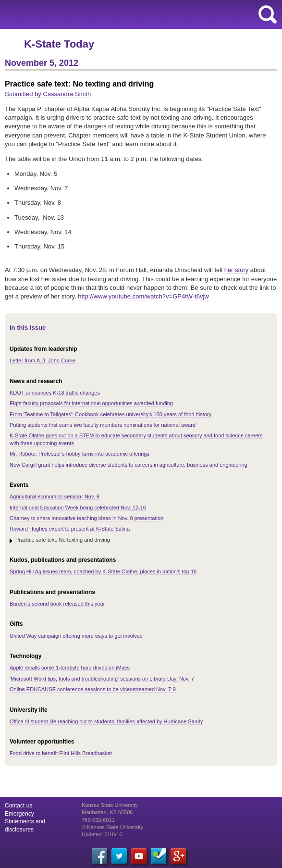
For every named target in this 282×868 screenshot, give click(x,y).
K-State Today (59, 44)
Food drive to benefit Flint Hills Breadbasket (61, 753)
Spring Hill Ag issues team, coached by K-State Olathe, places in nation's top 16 (103, 571)
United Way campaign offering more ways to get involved (76, 636)
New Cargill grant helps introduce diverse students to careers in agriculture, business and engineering (129, 465)
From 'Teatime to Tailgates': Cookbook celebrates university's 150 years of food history (110, 414)
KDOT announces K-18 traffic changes (55, 393)
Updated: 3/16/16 (102, 834)
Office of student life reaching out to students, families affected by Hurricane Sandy (106, 721)
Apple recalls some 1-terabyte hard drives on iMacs (70, 668)
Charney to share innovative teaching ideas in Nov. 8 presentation (86, 518)
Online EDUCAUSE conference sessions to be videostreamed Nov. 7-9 (93, 689)
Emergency (19, 814)
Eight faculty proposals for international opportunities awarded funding (91, 403)
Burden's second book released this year (57, 604)
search (268, 14)
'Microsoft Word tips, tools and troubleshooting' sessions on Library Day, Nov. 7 (102, 679)
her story (237, 270)
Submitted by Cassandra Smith (48, 94)
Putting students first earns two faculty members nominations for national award (103, 425)
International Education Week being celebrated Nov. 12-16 (78, 508)
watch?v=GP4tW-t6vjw (143, 296)
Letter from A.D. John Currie (43, 360)
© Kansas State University (112, 827)
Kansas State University (88, 14)
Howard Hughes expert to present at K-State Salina (70, 529)
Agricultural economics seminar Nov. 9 (55, 496)
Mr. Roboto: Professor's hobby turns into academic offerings (80, 454)
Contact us (18, 806)
